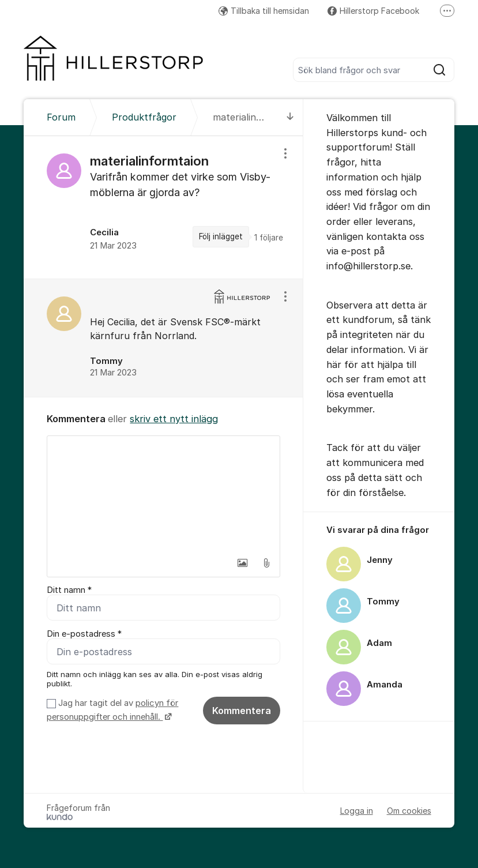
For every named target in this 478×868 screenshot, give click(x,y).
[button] (242, 563)
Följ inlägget (221, 236)
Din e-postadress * (84, 634)
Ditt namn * (69, 590)
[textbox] (163, 494)
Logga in (357, 811)
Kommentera (242, 711)
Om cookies (409, 811)
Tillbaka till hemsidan (264, 11)
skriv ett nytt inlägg (174, 419)
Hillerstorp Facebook (373, 11)
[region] (163, 207)
